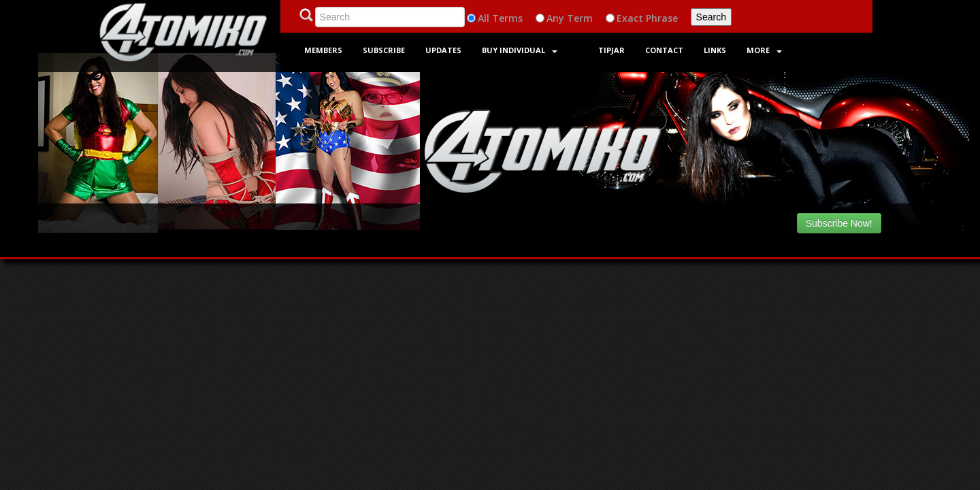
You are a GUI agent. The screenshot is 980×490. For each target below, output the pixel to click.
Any (555, 18)
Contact (664, 50)
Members (323, 50)
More (764, 50)
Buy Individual (520, 50)
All (484, 18)
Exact (630, 18)
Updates (443, 50)
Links (715, 50)
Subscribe (384, 50)
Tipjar (611, 50)
